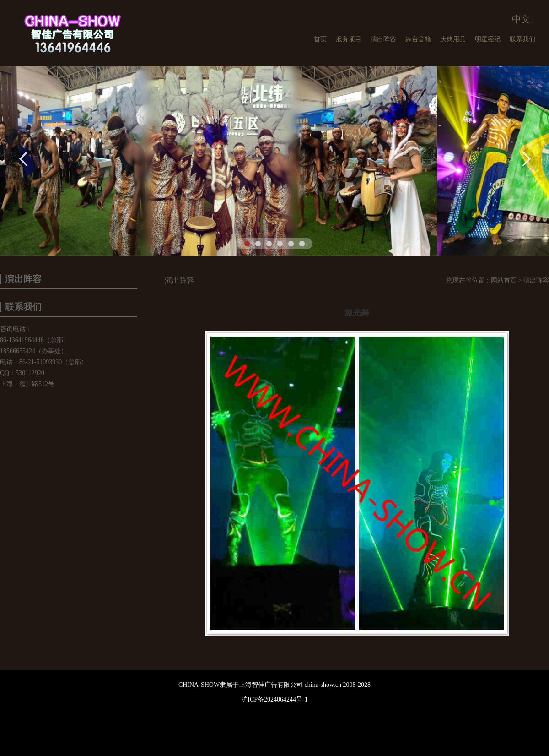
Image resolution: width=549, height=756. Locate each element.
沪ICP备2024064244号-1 (274, 699)
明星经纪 (488, 39)
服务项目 (349, 39)
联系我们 (522, 39)
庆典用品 (453, 39)
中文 (521, 19)
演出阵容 (383, 39)
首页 (320, 39)
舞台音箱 (418, 39)
